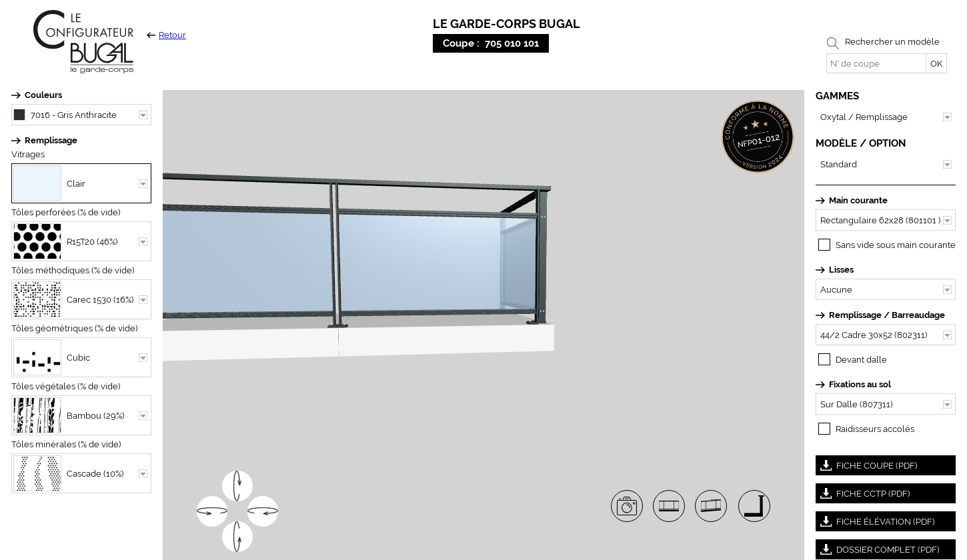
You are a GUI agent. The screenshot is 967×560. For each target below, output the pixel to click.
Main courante (858, 200)
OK (936, 64)
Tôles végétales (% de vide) (66, 386)
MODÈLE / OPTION (861, 143)
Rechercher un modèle (892, 42)
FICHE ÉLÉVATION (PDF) (885, 522)
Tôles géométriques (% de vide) (74, 328)
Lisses (841, 270)
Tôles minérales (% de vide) (66, 444)
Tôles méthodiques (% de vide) (73, 270)
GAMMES (837, 96)
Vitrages (28, 154)
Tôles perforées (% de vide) (66, 212)
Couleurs (43, 95)
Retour (166, 35)
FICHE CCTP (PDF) (873, 494)
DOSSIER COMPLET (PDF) (888, 550)
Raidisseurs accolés (875, 429)
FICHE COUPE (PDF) (877, 466)
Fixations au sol (860, 384)
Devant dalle (861, 360)
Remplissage (51, 140)
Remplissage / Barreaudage (887, 315)
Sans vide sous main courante (896, 245)
